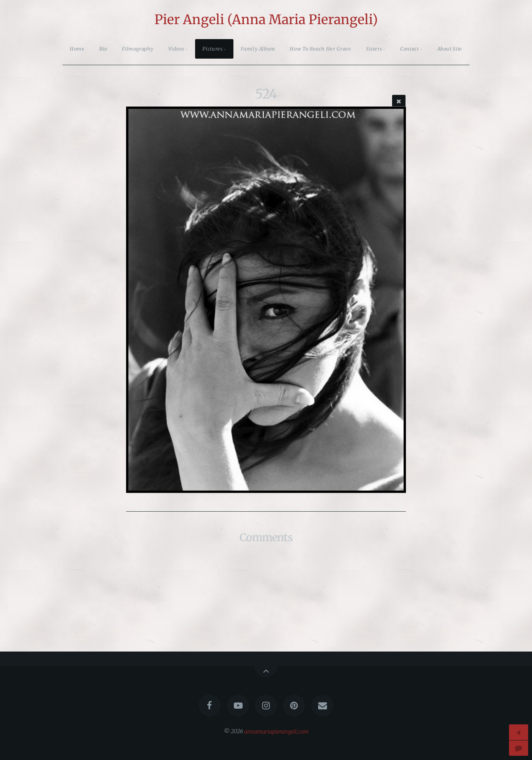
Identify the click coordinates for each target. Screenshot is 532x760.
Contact (409, 49)
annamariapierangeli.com (276, 731)
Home (77, 49)
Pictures (212, 49)
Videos (176, 49)
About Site (450, 49)
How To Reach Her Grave (320, 49)
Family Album (258, 49)
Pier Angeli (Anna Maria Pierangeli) (266, 20)
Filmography (138, 49)
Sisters (374, 49)
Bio (103, 49)
